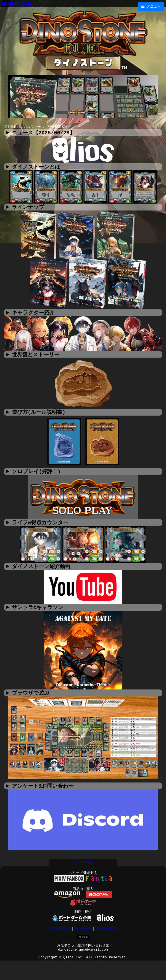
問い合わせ (83, 943)
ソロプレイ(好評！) (36, 475)
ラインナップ (28, 209)
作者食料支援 (61, 943)
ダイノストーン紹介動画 (41, 571)
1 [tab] (67, 122)
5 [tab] (93, 122)
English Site (17, 4)
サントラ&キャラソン (38, 613)
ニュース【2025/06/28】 (43, 134)
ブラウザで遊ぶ (31, 699)
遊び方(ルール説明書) (39, 416)
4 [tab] (86, 122)
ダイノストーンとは (36, 169)
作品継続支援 (105, 943)
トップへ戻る (83, 872)
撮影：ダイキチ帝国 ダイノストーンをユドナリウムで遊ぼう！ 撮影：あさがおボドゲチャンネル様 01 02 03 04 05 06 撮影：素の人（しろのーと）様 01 (83, 571)
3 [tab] (80, 122)
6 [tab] (99, 122)
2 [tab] (73, 122)
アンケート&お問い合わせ (43, 793)
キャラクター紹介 (33, 315)
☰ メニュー (151, 7)
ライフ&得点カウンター (40, 527)
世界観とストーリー (36, 358)
